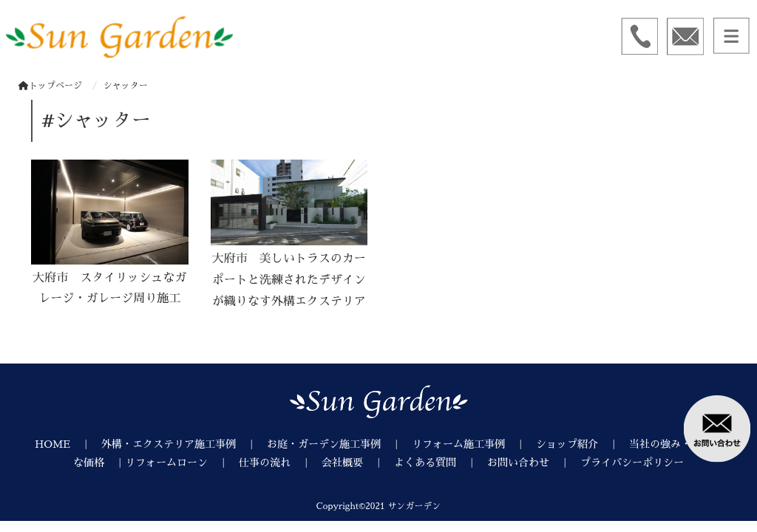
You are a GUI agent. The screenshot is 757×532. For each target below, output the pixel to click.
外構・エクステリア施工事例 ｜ (184, 444)
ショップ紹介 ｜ (583, 444)
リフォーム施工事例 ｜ (474, 444)
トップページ (50, 86)
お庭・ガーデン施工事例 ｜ (339, 444)
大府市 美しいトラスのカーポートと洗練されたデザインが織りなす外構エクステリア (289, 280)
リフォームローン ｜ (182, 463)
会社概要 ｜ (358, 463)
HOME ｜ (68, 444)
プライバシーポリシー (632, 463)
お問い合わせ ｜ (534, 463)
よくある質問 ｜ (441, 463)
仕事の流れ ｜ (280, 463)
